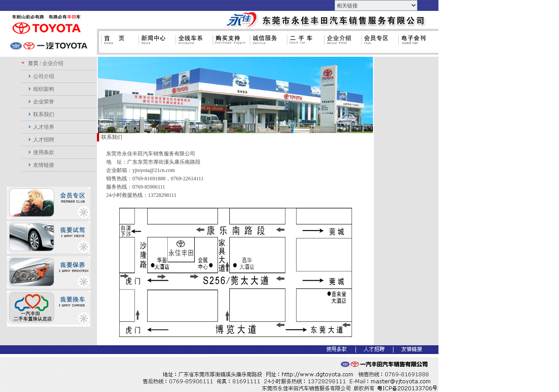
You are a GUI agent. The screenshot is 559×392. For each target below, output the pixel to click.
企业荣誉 (44, 102)
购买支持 (229, 44)
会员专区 (378, 44)
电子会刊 (415, 44)
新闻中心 (155, 44)
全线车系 (192, 44)
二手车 (303, 44)
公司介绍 (44, 76)
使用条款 (44, 152)
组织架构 (44, 89)
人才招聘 (44, 140)
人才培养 (44, 127)
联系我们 (44, 114)
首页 (118, 44)
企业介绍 (340, 44)
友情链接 (44, 165)
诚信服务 (266, 44)
